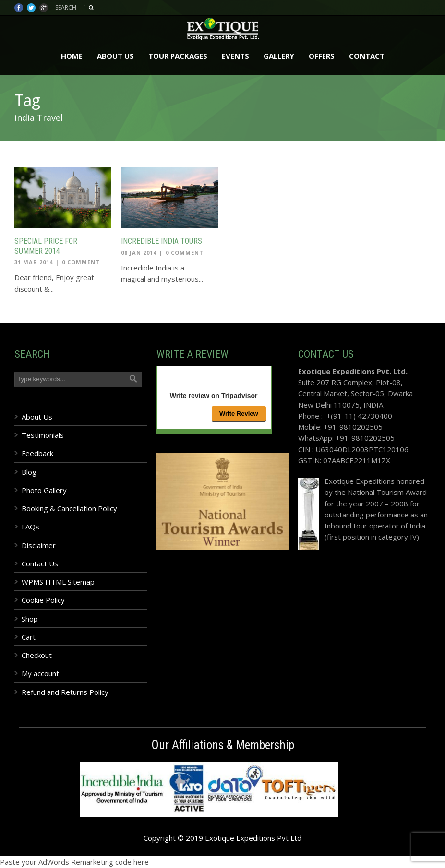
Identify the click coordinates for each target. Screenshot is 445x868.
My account (40, 673)
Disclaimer (39, 545)
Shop (30, 619)
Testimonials (43, 435)
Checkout (37, 655)
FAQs (30, 527)
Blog (29, 472)
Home (72, 56)
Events (235, 56)
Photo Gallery (44, 490)
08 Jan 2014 (139, 252)
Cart (29, 637)
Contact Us (40, 563)
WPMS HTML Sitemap (58, 582)
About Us (115, 56)
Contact (367, 56)
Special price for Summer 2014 (46, 246)
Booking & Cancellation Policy (69, 508)
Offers (322, 56)
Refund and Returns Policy (65, 692)
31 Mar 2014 (34, 262)
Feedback (37, 453)
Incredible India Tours (162, 241)
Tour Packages (178, 56)
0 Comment (81, 262)
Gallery (279, 56)
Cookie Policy (43, 600)
